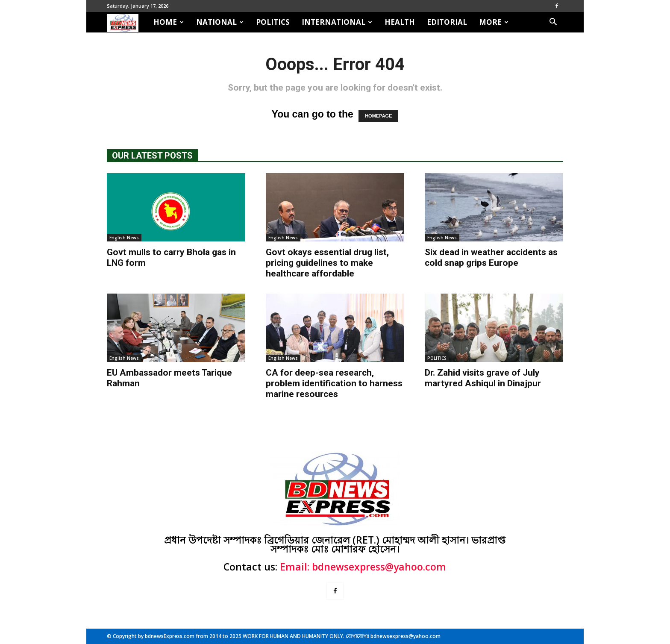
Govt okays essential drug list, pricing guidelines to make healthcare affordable (327, 263)
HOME (169, 22)
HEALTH (400, 22)
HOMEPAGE (378, 116)
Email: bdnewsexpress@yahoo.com (363, 567)
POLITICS (273, 22)
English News (124, 238)
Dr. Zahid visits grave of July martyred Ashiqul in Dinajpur (483, 378)
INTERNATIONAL (337, 22)
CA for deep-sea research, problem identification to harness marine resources (334, 383)
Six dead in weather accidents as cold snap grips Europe (491, 257)
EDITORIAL (447, 22)
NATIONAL (220, 22)
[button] (553, 22)
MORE (494, 22)
